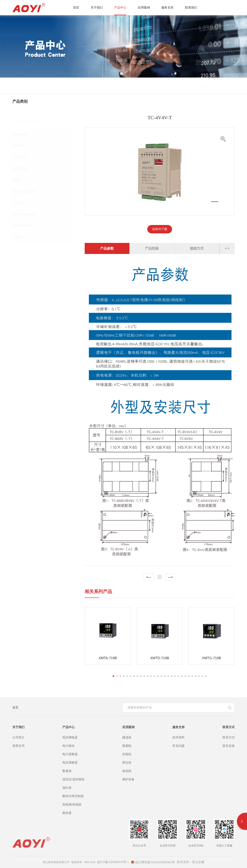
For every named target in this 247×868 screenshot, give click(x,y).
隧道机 (127, 737)
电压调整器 (24, 169)
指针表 (21, 203)
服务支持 (167, 8)
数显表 (21, 180)
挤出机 (127, 763)
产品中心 (120, 8)
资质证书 (18, 746)
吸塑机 (127, 746)
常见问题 (178, 746)
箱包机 (127, 771)
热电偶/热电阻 (26, 226)
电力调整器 (24, 157)
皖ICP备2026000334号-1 (113, 862)
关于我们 (97, 8)
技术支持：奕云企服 (190, 862)
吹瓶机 (127, 754)
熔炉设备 (128, 779)
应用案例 (144, 8)
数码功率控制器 (27, 214)
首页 (76, 8)
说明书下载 (160, 229)
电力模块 (22, 146)
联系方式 (229, 727)
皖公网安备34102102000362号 (153, 862)
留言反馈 (229, 746)
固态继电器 (24, 134)
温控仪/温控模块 (27, 191)
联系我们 (191, 8)
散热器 (21, 237)
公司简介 (18, 737)
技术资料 (178, 737)
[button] (215, 202)
